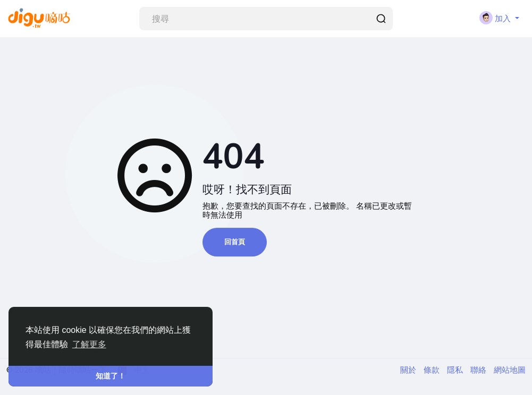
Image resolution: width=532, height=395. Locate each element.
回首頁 (235, 242)
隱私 (456, 370)
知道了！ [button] (111, 376)
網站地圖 (510, 370)
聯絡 (479, 370)
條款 (433, 370)
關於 (409, 370)
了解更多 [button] (89, 344)
